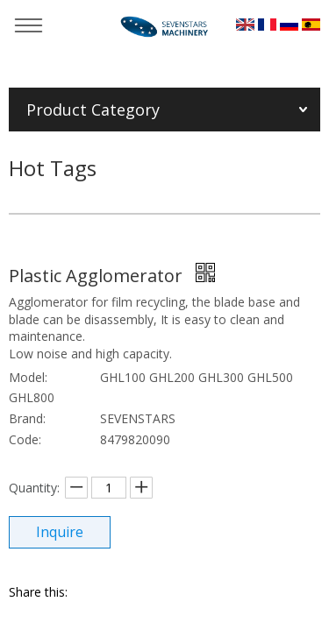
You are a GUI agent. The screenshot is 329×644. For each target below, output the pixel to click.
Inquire (60, 532)
